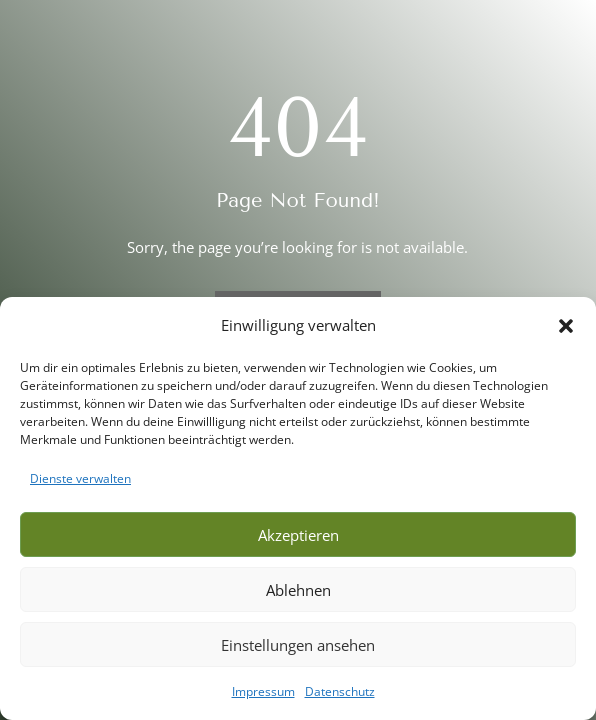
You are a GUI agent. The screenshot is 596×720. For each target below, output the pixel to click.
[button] (566, 326)
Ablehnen (298, 590)
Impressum (263, 691)
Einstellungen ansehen (298, 645)
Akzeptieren (298, 535)
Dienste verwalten (80, 478)
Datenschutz (340, 691)
